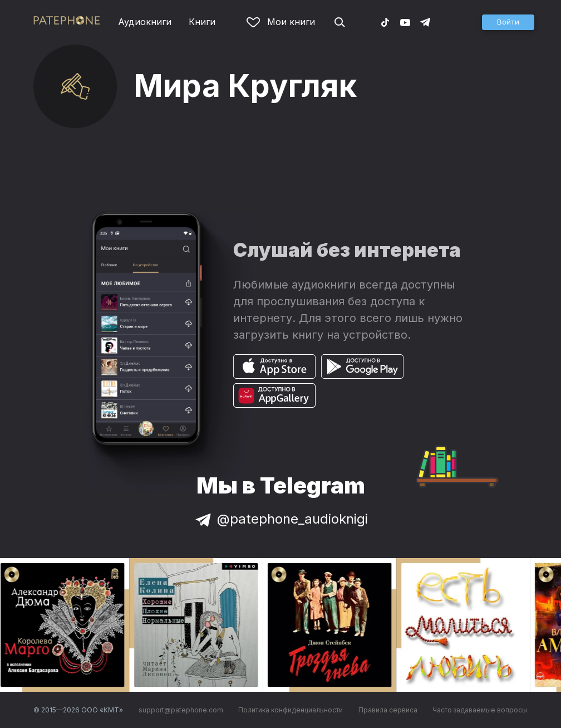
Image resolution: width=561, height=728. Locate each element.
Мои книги (281, 22)
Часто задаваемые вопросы (480, 710)
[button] (508, 22)
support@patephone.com (181, 710)
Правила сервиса (388, 710)
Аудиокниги (145, 22)
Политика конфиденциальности (291, 710)
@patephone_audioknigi (280, 519)
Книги (202, 22)
